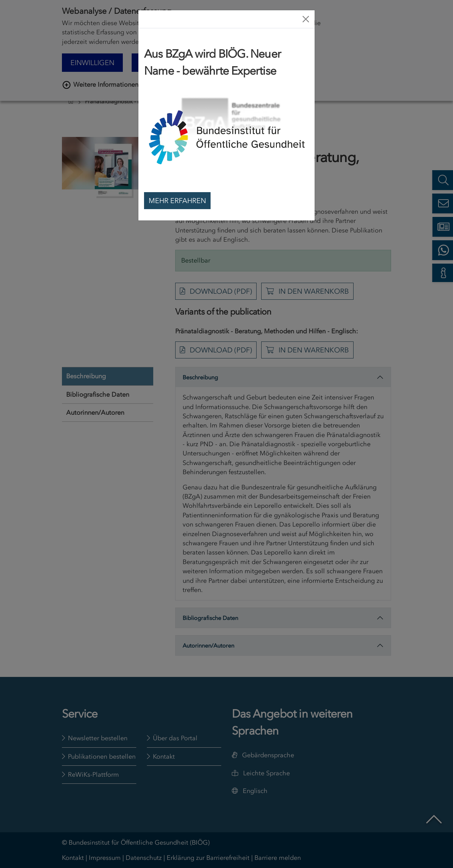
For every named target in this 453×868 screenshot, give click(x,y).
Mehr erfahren (177, 201)
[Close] (306, 19)
